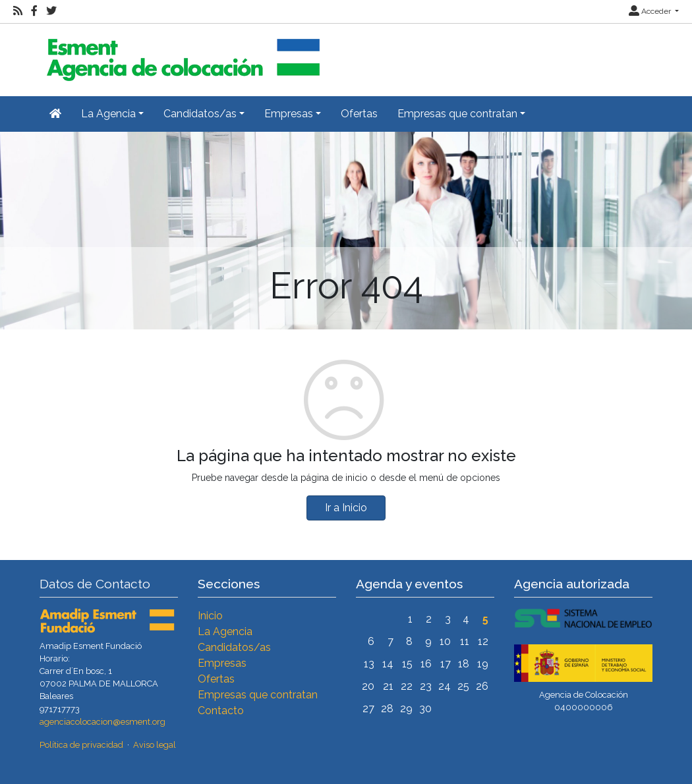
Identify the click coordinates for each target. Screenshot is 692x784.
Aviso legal (155, 745)
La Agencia (225, 631)
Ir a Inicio (346, 508)
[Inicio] (181, 54)
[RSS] (18, 11)
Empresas (222, 663)
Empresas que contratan (258, 695)
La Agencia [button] (108, 114)
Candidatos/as (234, 647)
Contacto (221, 711)
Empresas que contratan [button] (457, 114)
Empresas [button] (289, 114)
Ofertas (359, 114)
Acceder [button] (651, 11)
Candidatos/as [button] (200, 114)
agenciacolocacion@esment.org (102, 722)
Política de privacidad (81, 745)
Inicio (210, 616)
